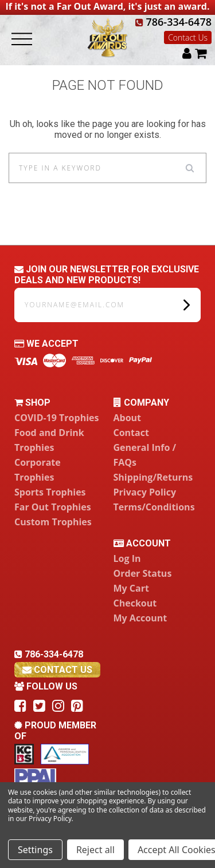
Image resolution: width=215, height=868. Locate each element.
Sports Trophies (50, 492)
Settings (35, 850)
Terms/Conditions (154, 507)
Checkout (135, 603)
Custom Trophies (53, 522)
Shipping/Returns (153, 477)
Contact (131, 433)
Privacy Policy (145, 492)
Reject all (95, 850)
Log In (127, 558)
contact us (57, 670)
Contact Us (188, 37)
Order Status (143, 573)
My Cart (131, 588)
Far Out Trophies (53, 507)
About (128, 418)
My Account (140, 618)
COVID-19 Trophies (56, 418)
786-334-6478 (173, 22)
